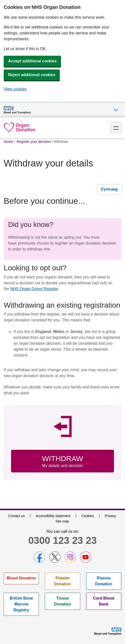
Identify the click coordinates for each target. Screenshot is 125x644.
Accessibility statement (53, 516)
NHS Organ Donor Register (34, 289)
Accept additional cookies (32, 61)
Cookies (88, 516)
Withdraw (62, 461)
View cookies (15, 89)
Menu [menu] (116, 128)
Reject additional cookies (32, 75)
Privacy (110, 516)
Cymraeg (109, 189)
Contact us (17, 516)
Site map (62, 521)
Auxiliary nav (116, 110)
